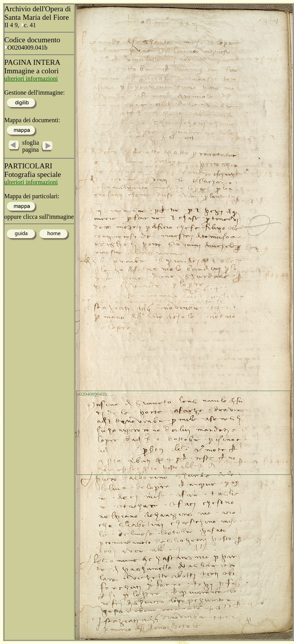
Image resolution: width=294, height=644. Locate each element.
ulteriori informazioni (31, 79)
